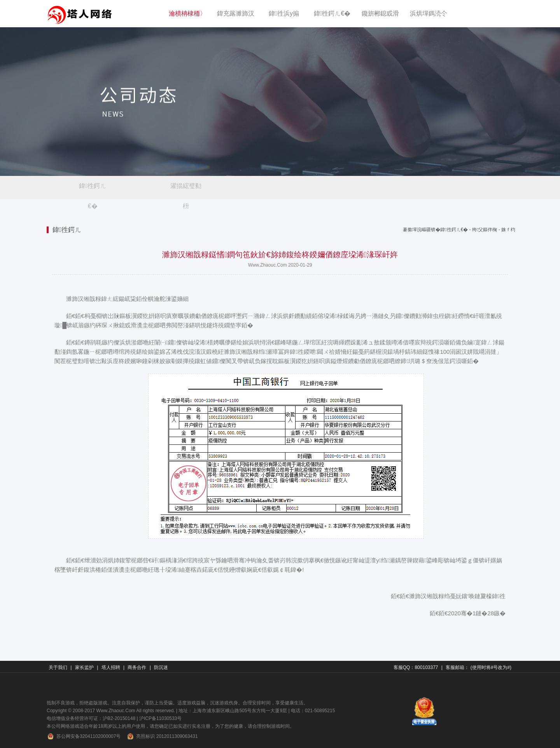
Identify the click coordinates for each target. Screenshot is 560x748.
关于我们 (58, 667)
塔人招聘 (111, 667)
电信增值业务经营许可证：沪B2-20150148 (91, 718)
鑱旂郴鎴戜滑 (380, 13)
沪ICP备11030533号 (160, 718)
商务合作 (137, 667)
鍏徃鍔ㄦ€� (332, 13)
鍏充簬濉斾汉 (236, 13)
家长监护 (84, 667)
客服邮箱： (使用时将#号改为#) (479, 667)
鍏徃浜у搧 (284, 13)
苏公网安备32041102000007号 (84, 736)
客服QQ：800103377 (416, 667)
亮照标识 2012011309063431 (162, 736)
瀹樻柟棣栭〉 (187, 13)
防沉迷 (161, 667)
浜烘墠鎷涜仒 (429, 13)
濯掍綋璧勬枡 (186, 189)
